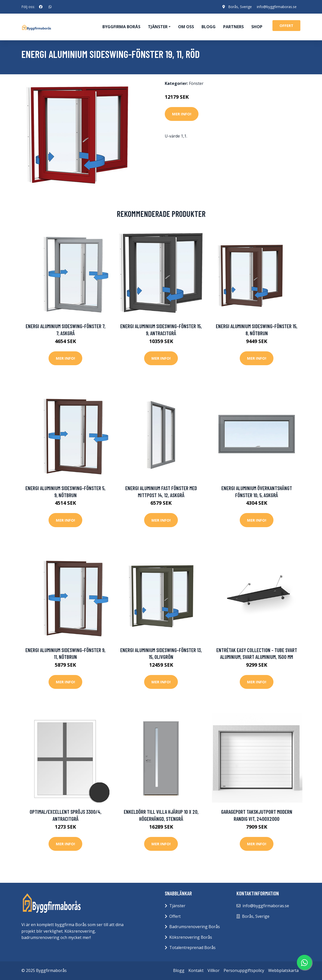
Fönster (196, 83)
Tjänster (177, 906)
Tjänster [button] (158, 27)
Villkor (214, 970)
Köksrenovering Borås (191, 937)
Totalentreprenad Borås (192, 948)
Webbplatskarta (283, 970)
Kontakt (196, 970)
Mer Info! (182, 114)
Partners (233, 27)
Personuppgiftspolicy (244, 970)
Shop (257, 27)
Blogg (209, 27)
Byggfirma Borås (121, 27)
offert (286, 25)
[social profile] (41, 7)
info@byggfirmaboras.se (277, 7)
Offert (175, 916)
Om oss (186, 27)
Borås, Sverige (240, 7)
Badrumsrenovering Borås (195, 927)
